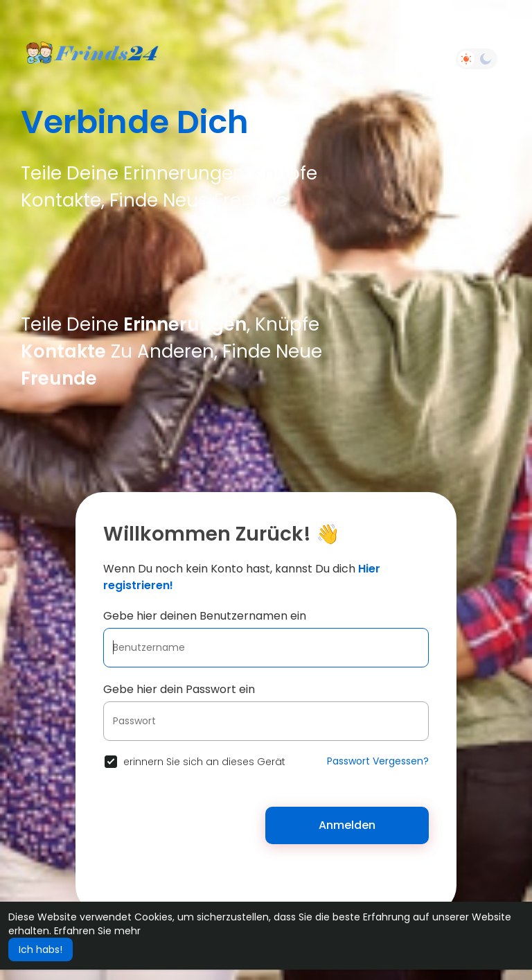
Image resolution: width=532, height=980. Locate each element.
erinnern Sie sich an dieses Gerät (204, 762)
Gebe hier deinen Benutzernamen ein (205, 616)
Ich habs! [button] (41, 950)
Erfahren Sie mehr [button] (97, 931)
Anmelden (347, 825)
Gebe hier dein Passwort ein (179, 689)
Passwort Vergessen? (378, 761)
